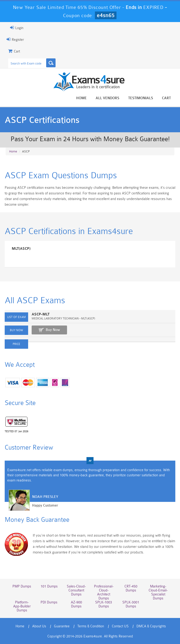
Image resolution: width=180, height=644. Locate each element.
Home (81, 98)
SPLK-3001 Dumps (131, 604)
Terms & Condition (91, 626)
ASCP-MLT (41, 314)
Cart (166, 98)
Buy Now (53, 330)
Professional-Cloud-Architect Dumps (104, 592)
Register (15, 39)
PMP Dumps (22, 586)
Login (17, 28)
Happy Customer (45, 506)
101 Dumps (49, 586)
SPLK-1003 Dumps (104, 604)
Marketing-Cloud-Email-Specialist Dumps (158, 592)
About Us (39, 626)
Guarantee (62, 626)
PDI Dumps (49, 602)
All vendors (107, 98)
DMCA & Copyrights (151, 626)
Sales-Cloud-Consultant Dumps (76, 590)
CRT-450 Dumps (131, 588)
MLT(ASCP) (21, 249)
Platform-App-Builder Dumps (22, 606)
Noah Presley (45, 497)
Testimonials (141, 98)
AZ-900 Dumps (76, 604)
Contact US (120, 626)
